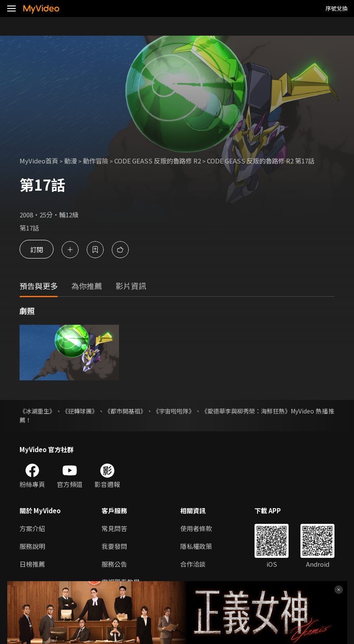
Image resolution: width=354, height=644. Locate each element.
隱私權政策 (196, 546)
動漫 (71, 161)
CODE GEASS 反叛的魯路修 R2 (158, 161)
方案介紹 (32, 528)
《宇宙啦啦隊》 (174, 411)
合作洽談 (193, 564)
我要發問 (114, 546)
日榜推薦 (32, 564)
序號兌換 (337, 8)
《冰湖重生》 (37, 411)
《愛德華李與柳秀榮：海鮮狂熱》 (246, 411)
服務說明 (32, 546)
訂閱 (37, 249)
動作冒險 (96, 161)
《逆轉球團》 (80, 411)
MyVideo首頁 (39, 161)
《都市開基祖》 (125, 411)
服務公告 (114, 564)
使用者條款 (196, 528)
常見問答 (114, 528)
